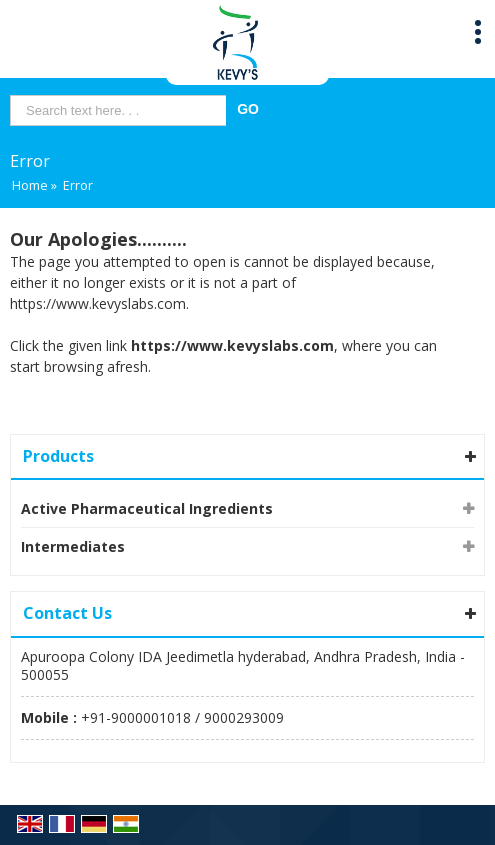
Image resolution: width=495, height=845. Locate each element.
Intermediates (73, 546)
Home (30, 185)
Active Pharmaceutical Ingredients (147, 508)
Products (58, 456)
